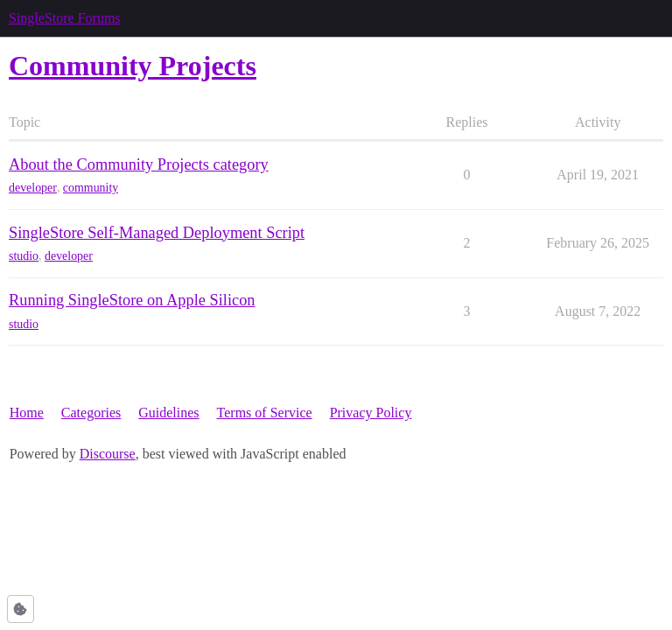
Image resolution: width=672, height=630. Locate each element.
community (91, 188)
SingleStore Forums (65, 18)
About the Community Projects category (139, 164)
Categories (91, 413)
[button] (21, 609)
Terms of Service (265, 413)
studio (24, 256)
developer (33, 188)
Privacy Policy (371, 413)
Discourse (108, 454)
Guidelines (168, 413)
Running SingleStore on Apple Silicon (132, 300)
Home (27, 413)
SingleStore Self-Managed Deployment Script (157, 233)
